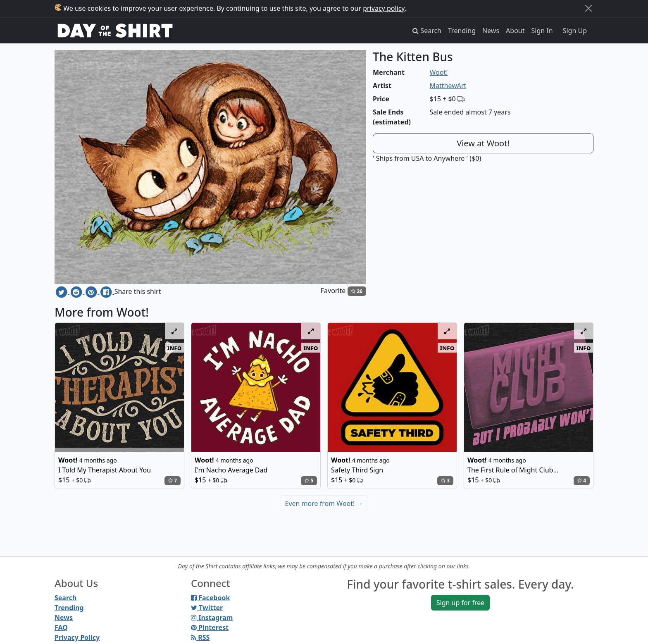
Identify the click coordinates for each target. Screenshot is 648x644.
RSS (200, 637)
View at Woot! (483, 143)
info (175, 348)
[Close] (588, 8)
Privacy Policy (77, 637)
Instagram (212, 618)
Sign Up (575, 31)
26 (357, 291)
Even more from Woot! (324, 503)
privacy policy (384, 8)
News (491, 31)
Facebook (210, 598)
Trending (462, 31)
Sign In (542, 31)
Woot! (439, 72)
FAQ (61, 627)
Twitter (207, 608)
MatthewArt (448, 86)
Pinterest (210, 627)
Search (66, 598)
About (515, 31)
